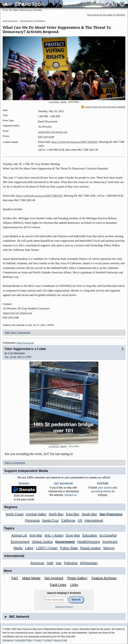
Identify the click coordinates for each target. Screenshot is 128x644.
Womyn (109, 548)
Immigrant (110, 542)
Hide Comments (25, 343)
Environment (20, 542)
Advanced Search (64, 607)
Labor (29, 548)
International (94, 520)
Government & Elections (33, 21)
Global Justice (42, 542)
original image (58, 102)
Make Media (31, 578)
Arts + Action (54, 535)
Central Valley (36, 514)
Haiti (50, 563)
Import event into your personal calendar (103, 107)
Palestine (71, 563)
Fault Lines (58, 585)
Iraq (58, 563)
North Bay (56, 514)
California (68, 520)
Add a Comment (15, 463)
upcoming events (101, 491)
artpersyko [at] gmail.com (53, 132)
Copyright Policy (24, 640)
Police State (69, 548)
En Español (108, 535)
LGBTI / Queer (47, 548)
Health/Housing (89, 542)
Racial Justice (90, 548)
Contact (48, 640)
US (80, 520)
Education (90, 535)
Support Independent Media (26, 471)
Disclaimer (8, 640)
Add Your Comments (17, 333)
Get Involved (54, 578)
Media (18, 548)
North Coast (15, 514)
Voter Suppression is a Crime (25, 349)
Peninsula (32, 520)
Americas (37, 563)
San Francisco (10, 21)
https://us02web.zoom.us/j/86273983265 (74, 142)
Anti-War (36, 535)
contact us (71, 495)
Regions (11, 507)
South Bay (89, 514)
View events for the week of (106, 15)
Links (74, 585)
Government (65, 542)
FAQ (15, 578)
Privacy (38, 640)
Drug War (73, 535)
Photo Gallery (77, 578)
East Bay (73, 514)
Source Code (60, 640)
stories (105, 488)
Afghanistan (89, 563)
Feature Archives (104, 578)
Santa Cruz (50, 520)
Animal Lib (19, 535)
